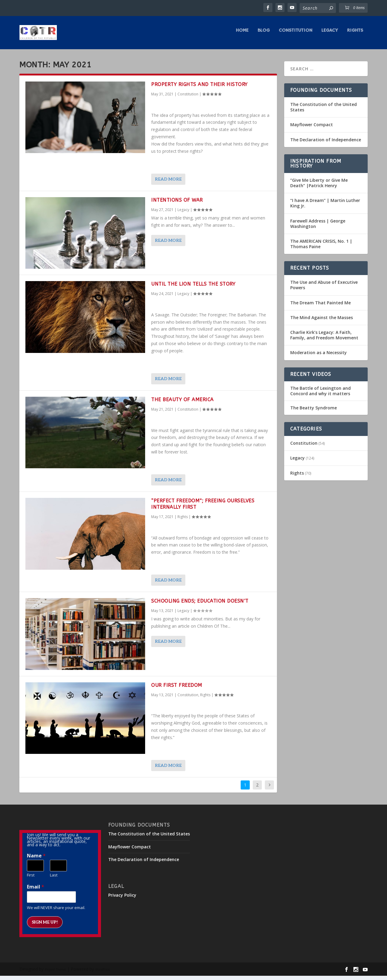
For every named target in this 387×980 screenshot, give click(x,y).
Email (36, 891)
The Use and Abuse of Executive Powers (324, 289)
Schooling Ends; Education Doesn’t (200, 605)
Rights (355, 35)
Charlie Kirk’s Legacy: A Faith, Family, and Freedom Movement (324, 339)
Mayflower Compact (312, 129)
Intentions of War (177, 204)
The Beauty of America (182, 404)
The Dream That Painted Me (320, 307)
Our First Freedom (177, 689)
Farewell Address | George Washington (318, 227)
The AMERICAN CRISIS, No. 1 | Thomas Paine (321, 248)
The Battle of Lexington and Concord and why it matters (320, 395)
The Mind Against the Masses (322, 322)
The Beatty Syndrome (314, 412)
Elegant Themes (55, 974)
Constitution (296, 35)
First (31, 879)
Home (242, 35)
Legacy (330, 35)
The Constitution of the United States (324, 111)
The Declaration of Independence (326, 144)
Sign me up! (45, 926)
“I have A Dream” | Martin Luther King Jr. (325, 207)
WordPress (102, 974)
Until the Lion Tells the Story (193, 288)
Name (36, 860)
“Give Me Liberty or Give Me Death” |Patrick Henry (319, 187)
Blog (264, 35)
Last (54, 879)
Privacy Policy (122, 899)
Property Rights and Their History (199, 89)
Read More (168, 183)
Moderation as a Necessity (319, 357)
